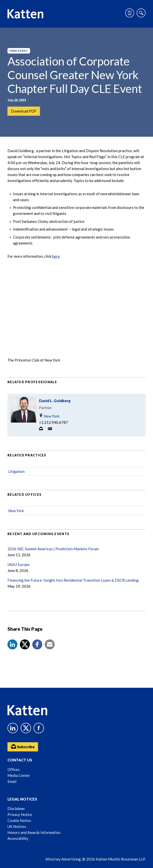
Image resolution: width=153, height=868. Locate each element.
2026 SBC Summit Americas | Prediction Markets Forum (53, 549)
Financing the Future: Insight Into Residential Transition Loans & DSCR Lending (73, 580)
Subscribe (23, 746)
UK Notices (17, 826)
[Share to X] (25, 644)
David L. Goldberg (55, 401)
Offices (14, 769)
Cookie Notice (19, 820)
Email (12, 781)
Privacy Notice (20, 814)
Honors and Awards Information (34, 832)
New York (49, 416)
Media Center (19, 775)
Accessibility (18, 838)
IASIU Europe (19, 564)
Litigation (16, 471)
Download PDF (24, 111)
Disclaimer (16, 808)
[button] (12, 644)
